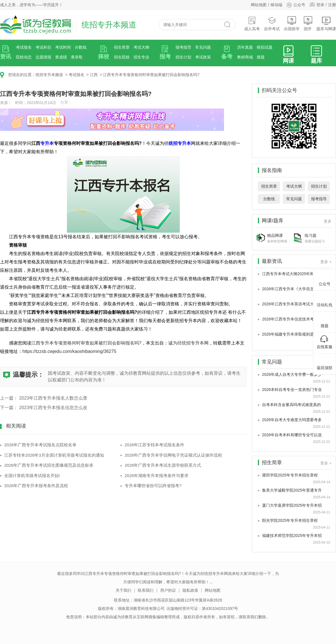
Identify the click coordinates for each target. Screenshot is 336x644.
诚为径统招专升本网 (188, 343)
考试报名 (24, 47)
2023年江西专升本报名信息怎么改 (53, 408)
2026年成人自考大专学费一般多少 (292, 374)
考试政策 (203, 57)
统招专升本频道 (49, 75)
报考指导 (183, 47)
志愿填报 (43, 57)
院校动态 (24, 57)
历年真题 (245, 47)
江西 (94, 75)
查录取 (77, 57)
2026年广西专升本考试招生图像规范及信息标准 (49, 465)
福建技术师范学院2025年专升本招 (292, 536)
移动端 (276, 5)
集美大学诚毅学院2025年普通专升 (292, 490)
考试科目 (43, 47)
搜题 (261, 57)
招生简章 (122, 47)
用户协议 (168, 590)
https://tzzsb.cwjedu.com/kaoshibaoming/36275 (69, 351)
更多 (328, 221)
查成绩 (61, 57)
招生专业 (141, 57)
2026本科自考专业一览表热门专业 (292, 390)
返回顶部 (325, 363)
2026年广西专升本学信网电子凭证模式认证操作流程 (173, 455)
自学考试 (272, 24)
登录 (320, 5)
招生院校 (122, 57)
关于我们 (123, 590)
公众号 (296, 5)
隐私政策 (190, 590)
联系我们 (146, 590)
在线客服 (325, 342)
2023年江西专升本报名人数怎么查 (53, 398)
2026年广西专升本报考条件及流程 (36, 486)
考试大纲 (141, 47)
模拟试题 (265, 47)
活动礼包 (325, 300)
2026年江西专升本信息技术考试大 (292, 319)
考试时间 (63, 47)
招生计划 (183, 57)
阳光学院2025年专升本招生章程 (290, 520)
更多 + (326, 262)
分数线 (81, 47)
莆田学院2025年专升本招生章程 (290, 475)
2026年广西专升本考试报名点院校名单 (40, 445)
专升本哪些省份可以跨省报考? (153, 486)
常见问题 (203, 47)
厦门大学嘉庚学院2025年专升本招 (292, 505)
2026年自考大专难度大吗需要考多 (292, 420)
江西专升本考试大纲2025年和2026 (292, 274)
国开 (308, 24)
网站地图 (259, 5)
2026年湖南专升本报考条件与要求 (157, 476)
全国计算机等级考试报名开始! (32, 476)
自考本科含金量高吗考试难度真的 (291, 405)
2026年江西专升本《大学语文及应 (292, 289)
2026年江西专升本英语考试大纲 (290, 304)
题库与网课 (326, 24)
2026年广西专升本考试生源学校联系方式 (163, 465)
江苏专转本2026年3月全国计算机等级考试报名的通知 (54, 455)
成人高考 (252, 24)
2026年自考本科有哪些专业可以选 (292, 435)
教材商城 (245, 57)
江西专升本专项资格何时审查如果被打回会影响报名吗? (151, 75)
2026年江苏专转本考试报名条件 (154, 445)
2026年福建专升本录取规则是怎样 (292, 334)
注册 (332, 5)
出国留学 (292, 24)
